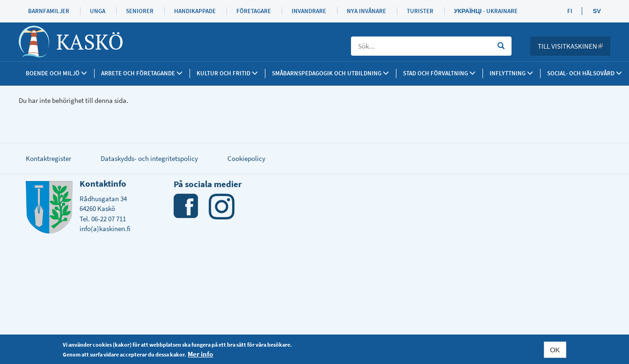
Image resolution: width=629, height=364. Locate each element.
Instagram (222, 207)
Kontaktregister (48, 158)
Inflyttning (511, 73)
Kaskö (90, 42)
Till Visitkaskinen (574, 46)
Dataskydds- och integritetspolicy (149, 158)
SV (597, 11)
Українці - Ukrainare (486, 11)
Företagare (254, 11)
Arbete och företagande (142, 73)
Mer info (200, 355)
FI (570, 11)
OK (555, 351)
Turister (420, 11)
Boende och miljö (56, 73)
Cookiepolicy (246, 158)
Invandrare (309, 11)
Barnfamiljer (49, 11)
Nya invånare (366, 11)
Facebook (187, 207)
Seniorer (140, 11)
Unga (98, 11)
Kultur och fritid (227, 73)
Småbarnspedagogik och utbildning (330, 73)
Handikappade (195, 11)
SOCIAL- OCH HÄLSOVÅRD (585, 73)
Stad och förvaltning (439, 73)
